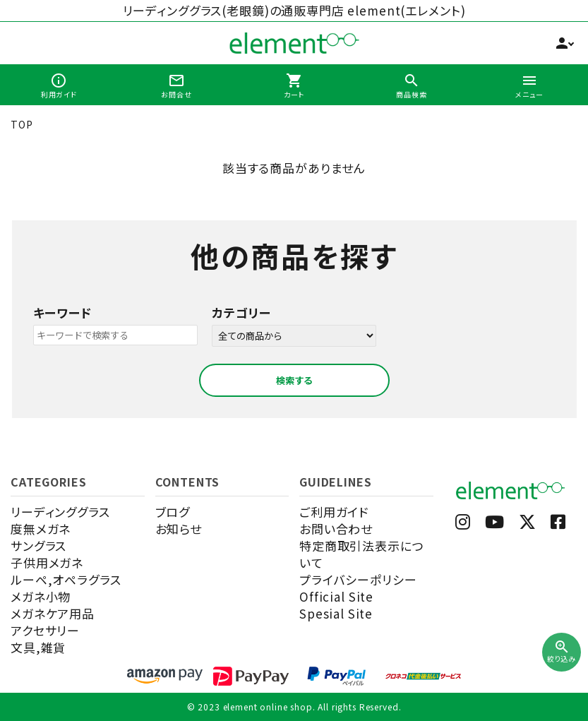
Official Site (336, 596)
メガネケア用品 (53, 613)
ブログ (173, 512)
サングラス (38, 546)
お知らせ (179, 529)
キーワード (62, 312)
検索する (294, 380)
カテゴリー (241, 312)
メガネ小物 (41, 596)
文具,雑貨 (38, 647)
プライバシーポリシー (358, 579)
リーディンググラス (60, 512)
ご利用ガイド (334, 512)
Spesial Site (336, 613)
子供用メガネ (47, 562)
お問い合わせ (336, 529)
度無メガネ (41, 529)
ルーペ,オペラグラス (66, 579)
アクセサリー (45, 630)
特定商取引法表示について (362, 554)
